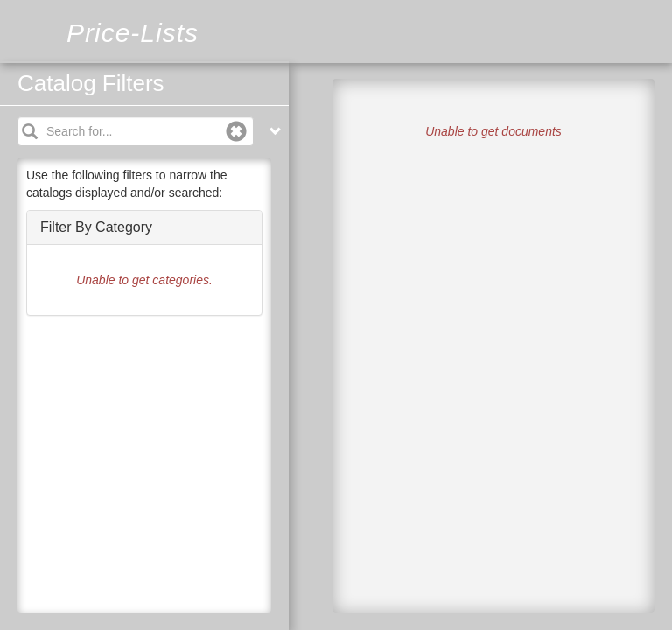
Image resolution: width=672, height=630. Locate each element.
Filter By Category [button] (96, 227)
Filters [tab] (306, 101)
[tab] (144, 227)
